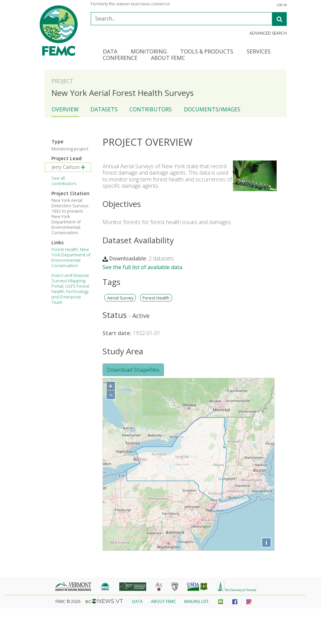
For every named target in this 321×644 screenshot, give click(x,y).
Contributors (151, 109)
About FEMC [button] (168, 58)
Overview (65, 109)
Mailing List (196, 601)
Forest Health (156, 298)
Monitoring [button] (149, 52)
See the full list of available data (142, 267)
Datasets (104, 109)
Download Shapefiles (133, 370)
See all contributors (64, 181)
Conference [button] (120, 58)
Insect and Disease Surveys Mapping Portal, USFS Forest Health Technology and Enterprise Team (70, 289)
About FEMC (164, 601)
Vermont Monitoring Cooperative (143, 4)
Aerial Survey (120, 298)
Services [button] (259, 52)
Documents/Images (212, 109)
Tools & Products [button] (207, 52)
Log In (282, 5)
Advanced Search (268, 33)
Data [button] (110, 52)
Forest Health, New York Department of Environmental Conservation (71, 257)
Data (137, 601)
